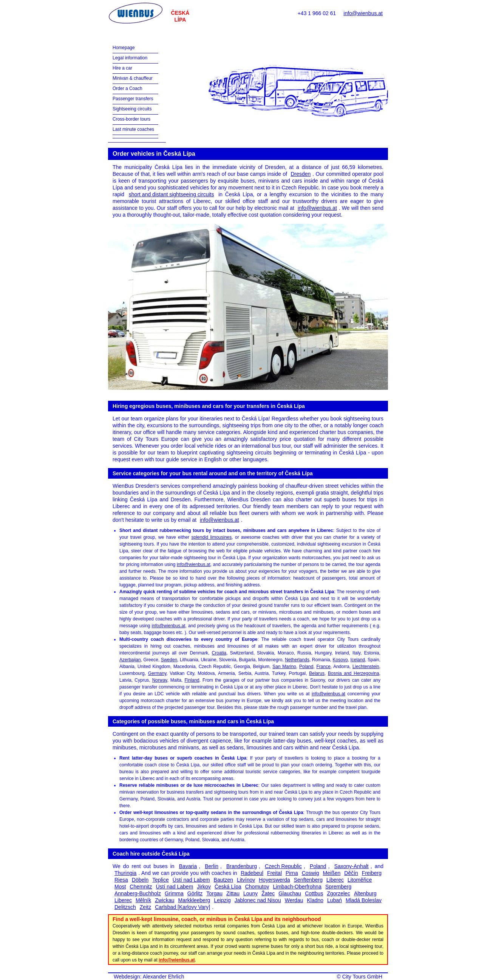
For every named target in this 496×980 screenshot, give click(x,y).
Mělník (143, 900)
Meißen (332, 873)
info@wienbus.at (363, 13)
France (323, 667)
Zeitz (145, 907)
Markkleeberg (194, 900)
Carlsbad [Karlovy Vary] (182, 907)
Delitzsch (125, 907)
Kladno (315, 900)
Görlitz (195, 893)
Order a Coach (127, 88)
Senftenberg (308, 880)
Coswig (311, 873)
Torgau (214, 893)
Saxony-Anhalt (352, 866)
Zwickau (165, 900)
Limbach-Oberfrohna (297, 887)
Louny (250, 893)
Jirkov (204, 887)
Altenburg (365, 893)
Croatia (219, 653)
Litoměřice (360, 880)
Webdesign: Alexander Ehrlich (149, 977)
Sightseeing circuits (132, 109)
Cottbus (314, 893)
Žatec (268, 893)
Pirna (292, 873)
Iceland (358, 660)
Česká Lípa (228, 887)
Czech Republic (283, 866)
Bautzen (223, 880)
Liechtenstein (366, 667)
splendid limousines (212, 537)
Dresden (301, 174)
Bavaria (188, 866)
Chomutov (257, 887)
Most (120, 887)
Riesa (121, 880)
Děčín (351, 873)
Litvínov (246, 880)
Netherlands (297, 660)
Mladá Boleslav (364, 900)
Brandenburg (242, 866)
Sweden (169, 660)
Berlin (212, 866)
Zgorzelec (338, 893)
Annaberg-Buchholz (138, 893)
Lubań (335, 900)
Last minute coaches (133, 129)
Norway (160, 680)
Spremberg (338, 887)
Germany (157, 673)
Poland (306, 667)
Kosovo (340, 660)
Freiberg (372, 873)
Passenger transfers (133, 99)
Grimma (174, 893)
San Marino (284, 667)
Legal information (130, 58)
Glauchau (290, 893)
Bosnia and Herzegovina (354, 673)
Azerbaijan (130, 660)
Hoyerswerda (274, 880)
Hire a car (122, 68)
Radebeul (252, 873)
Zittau (233, 893)
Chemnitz (141, 887)
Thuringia (125, 873)
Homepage (124, 48)
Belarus (317, 673)
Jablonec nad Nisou (258, 900)
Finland (192, 680)
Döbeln (140, 880)
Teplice (161, 880)
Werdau (294, 900)
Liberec (335, 880)
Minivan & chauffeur (133, 78)
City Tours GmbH (362, 977)
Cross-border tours (131, 119)
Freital (274, 873)
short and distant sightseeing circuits (172, 194)
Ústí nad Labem (191, 880)
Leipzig (222, 900)
